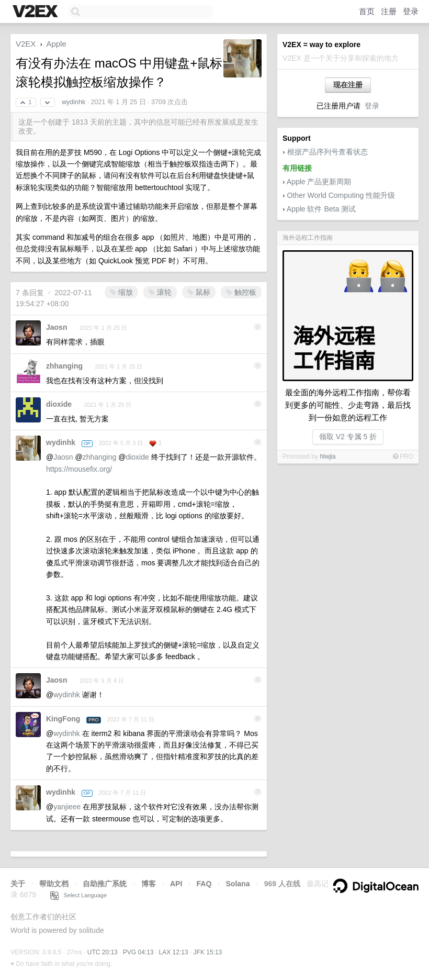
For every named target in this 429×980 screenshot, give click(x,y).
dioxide (59, 404)
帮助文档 (54, 884)
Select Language (78, 895)
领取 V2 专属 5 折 (348, 437)
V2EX (26, 44)
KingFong (63, 719)
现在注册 (348, 85)
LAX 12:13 (174, 952)
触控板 (241, 292)
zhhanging (64, 366)
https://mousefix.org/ (79, 469)
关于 (18, 884)
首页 (367, 11)
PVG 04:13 (138, 952)
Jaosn (57, 327)
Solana (238, 884)
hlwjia (328, 456)
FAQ (204, 884)
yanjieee (67, 807)
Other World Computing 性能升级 (341, 195)
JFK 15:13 (208, 952)
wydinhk (74, 102)
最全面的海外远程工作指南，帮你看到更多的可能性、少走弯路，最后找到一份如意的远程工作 (348, 405)
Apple (56, 44)
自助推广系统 (105, 884)
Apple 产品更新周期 (319, 182)
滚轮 (160, 292)
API (176, 884)
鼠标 (199, 292)
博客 (149, 884)
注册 (389, 11)
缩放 (121, 292)
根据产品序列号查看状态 (328, 152)
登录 (411, 11)
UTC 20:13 (103, 952)
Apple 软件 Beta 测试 (321, 209)
